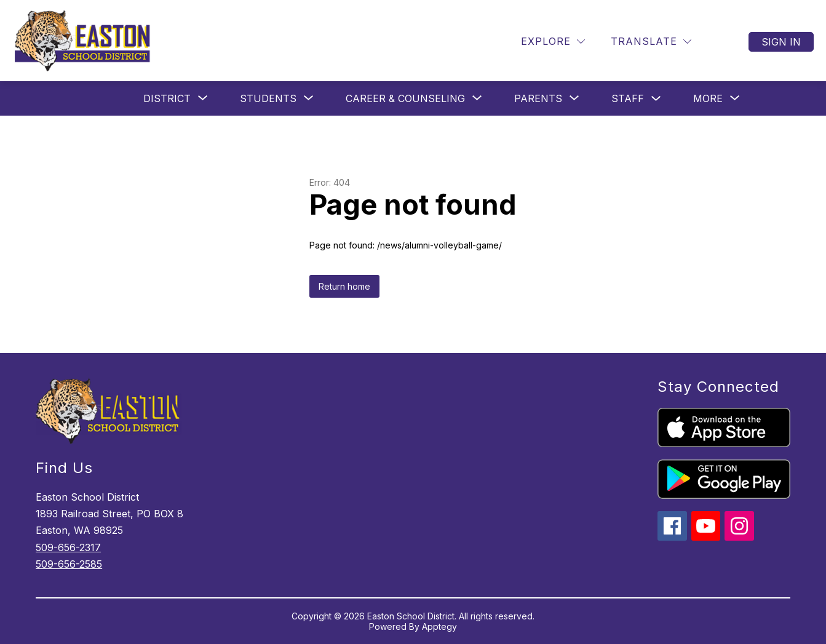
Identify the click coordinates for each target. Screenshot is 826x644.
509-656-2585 (69, 564)
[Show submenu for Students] (268, 98)
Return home (344, 286)
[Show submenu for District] (167, 98)
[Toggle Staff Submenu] (656, 99)
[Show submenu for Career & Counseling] (405, 98)
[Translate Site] (651, 42)
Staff (628, 98)
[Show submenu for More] (708, 98)
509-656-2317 (68, 547)
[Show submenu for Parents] (538, 98)
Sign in (781, 42)
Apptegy (439, 626)
